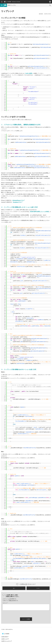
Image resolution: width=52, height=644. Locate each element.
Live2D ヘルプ (5, 639)
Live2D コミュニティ (6, 641)
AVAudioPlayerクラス (18, 200)
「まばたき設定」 (29, 73)
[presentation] (13, 614)
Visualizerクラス (17, 202)
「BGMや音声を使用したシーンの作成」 (39, 212)
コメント (5, 603)
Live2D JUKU (4, 637)
